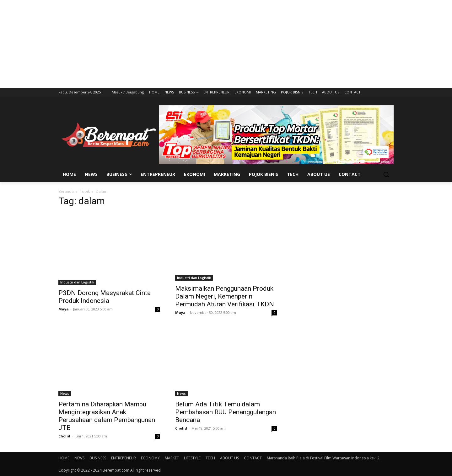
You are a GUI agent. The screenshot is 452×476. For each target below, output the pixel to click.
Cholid (64, 436)
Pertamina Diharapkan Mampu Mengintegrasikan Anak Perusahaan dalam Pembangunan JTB (107, 416)
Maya (64, 309)
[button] (386, 174)
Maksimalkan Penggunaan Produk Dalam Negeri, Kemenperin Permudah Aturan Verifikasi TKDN (225, 296)
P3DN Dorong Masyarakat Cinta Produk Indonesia (105, 297)
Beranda (66, 191)
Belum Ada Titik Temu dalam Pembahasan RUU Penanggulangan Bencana (226, 412)
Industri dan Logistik (77, 282)
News (65, 394)
